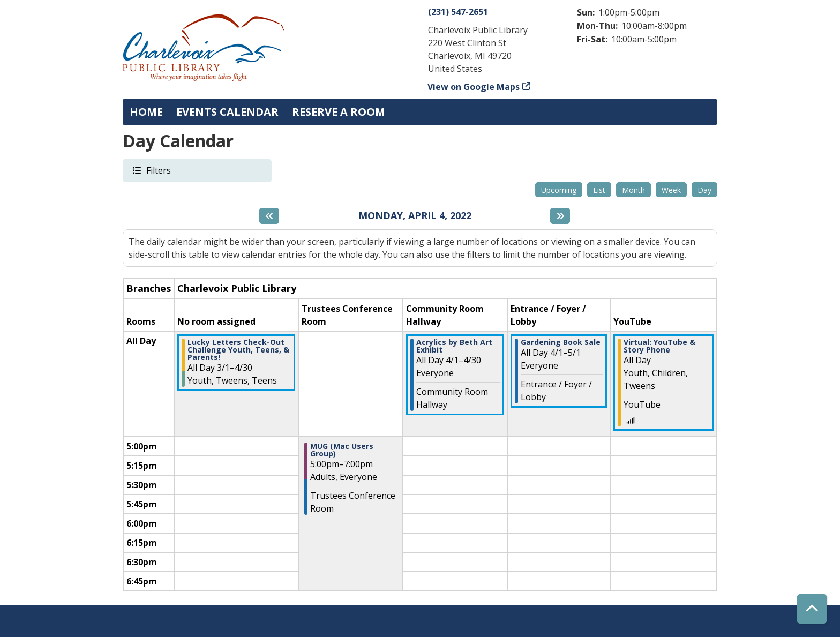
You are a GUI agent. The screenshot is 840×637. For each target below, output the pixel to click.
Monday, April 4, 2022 (415, 216)
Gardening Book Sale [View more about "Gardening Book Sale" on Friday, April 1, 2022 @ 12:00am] (561, 342)
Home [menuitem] (146, 112)
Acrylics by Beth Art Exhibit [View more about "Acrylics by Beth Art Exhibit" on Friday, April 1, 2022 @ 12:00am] (454, 346)
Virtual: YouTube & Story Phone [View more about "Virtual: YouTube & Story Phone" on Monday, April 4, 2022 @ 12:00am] (659, 346)
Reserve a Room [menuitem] (339, 112)
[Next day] (560, 216)
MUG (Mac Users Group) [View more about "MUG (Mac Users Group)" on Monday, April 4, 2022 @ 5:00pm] (342, 450)
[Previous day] (269, 216)
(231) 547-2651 (458, 12)
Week (671, 190)
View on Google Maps (474, 87)
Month (633, 190)
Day (704, 190)
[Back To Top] (812, 609)
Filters (158, 170)
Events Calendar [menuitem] (227, 112)
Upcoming (559, 190)
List (599, 190)
